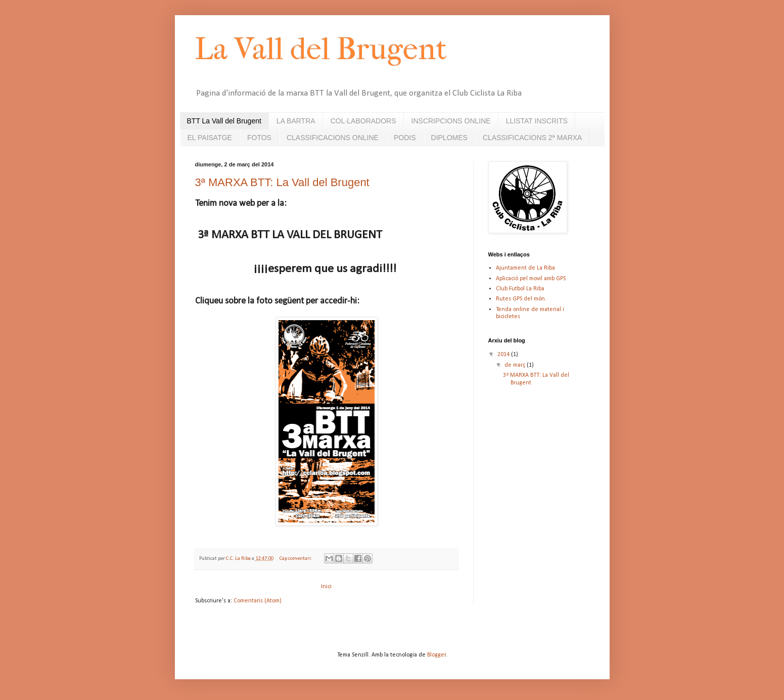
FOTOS (259, 138)
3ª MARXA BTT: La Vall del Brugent (282, 182)
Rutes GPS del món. (521, 299)
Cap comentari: (296, 559)
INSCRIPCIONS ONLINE (451, 121)
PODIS (405, 138)
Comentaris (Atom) (258, 601)
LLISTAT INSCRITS (537, 121)
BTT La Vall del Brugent (224, 121)
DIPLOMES (449, 138)
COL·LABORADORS (363, 121)
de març (516, 365)
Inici (326, 587)
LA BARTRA (296, 121)
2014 (504, 355)
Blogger (436, 655)
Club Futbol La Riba (520, 289)
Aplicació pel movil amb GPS (531, 279)
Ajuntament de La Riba (525, 268)
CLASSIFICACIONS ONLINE (333, 138)
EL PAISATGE (210, 138)
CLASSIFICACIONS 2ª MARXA (533, 138)
